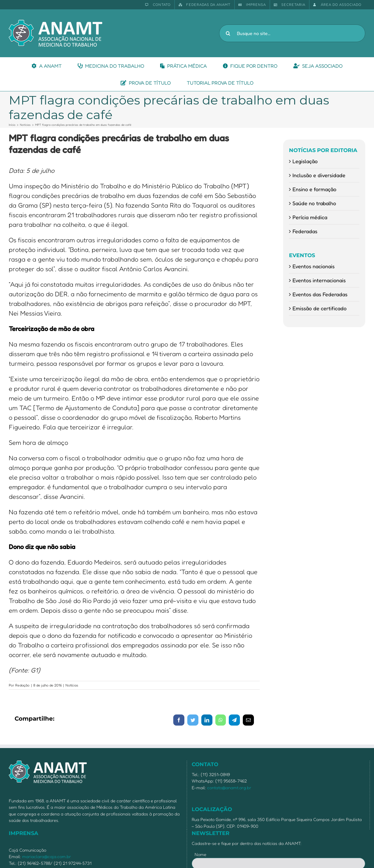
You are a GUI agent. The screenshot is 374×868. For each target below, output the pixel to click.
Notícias (72, 685)
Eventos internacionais (319, 280)
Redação (22, 685)
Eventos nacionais (314, 266)
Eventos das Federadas (320, 294)
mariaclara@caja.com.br (47, 856)
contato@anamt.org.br (229, 788)
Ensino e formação (314, 189)
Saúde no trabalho (314, 203)
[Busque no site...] (292, 33)
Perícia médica (310, 217)
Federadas (305, 231)
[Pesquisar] (228, 33)
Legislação (305, 161)
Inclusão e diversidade (319, 175)
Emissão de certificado (320, 308)
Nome (200, 854)
